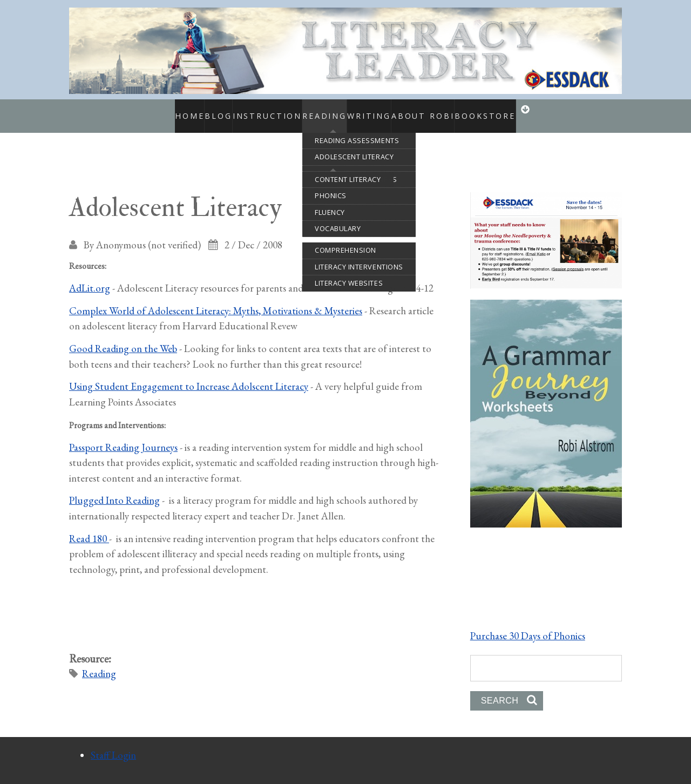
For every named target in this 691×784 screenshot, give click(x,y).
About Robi (442, 110)
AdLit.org (90, 276)
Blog (200, 110)
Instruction (249, 110)
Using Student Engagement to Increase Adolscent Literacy (189, 375)
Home (165, 110)
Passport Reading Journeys (123, 435)
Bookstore (502, 110)
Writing (378, 110)
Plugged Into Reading (114, 489)
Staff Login (113, 743)
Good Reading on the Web (123, 337)
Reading (318, 110)
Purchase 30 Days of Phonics (528, 624)
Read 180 (89, 527)
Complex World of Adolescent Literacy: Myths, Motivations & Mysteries (216, 299)
